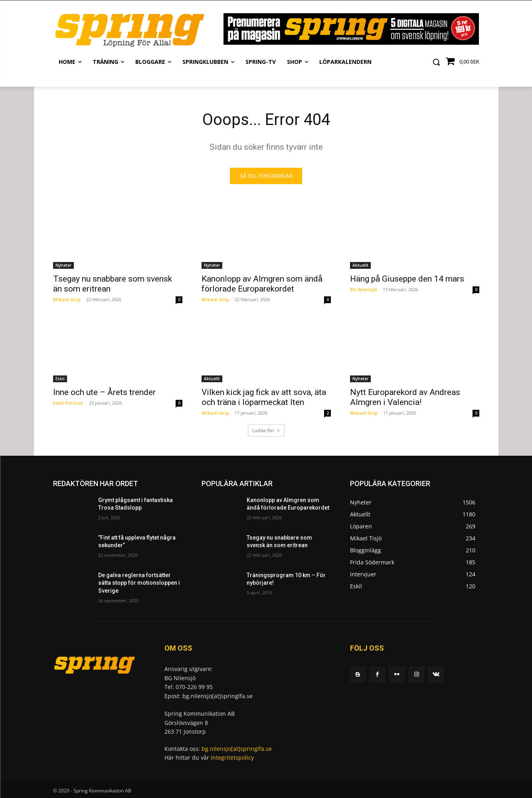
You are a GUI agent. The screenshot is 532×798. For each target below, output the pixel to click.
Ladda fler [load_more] (266, 430)
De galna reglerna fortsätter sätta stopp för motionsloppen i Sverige (139, 583)
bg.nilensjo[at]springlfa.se (237, 749)
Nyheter (63, 265)
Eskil (60, 379)
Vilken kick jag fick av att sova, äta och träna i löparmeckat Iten (264, 397)
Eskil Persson (68, 403)
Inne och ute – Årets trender (104, 392)
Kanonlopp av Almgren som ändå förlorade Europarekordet (262, 284)
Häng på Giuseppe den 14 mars (407, 279)
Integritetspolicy (232, 757)
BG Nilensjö (364, 289)
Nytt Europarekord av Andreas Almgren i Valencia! (405, 397)
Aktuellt (360, 265)
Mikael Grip (67, 299)
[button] (436, 62)
